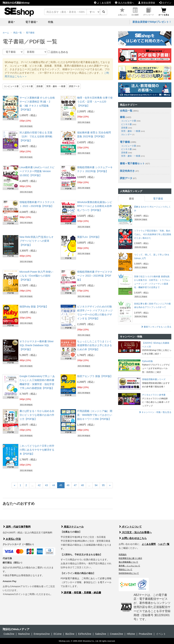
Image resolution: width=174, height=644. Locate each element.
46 (68, 485)
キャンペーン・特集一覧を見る (155, 412)
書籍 (122, 117)
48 (82, 485)
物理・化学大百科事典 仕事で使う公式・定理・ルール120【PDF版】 (95, 102)
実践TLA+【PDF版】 (89, 237)
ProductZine (145, 634)
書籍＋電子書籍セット (132, 163)
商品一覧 (18, 33)
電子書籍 (30, 33)
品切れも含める (58, 52)
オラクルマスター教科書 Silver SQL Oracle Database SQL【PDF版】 (37, 345)
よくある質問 (102, 3)
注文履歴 (135, 12)
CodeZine (9, 634)
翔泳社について (125, 569)
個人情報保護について (128, 562)
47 (75, 485)
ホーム (6, 33)
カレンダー (128, 134)
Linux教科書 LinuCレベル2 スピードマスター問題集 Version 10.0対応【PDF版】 (37, 171)
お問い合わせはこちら (133, 538)
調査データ (74, 86)
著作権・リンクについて (129, 566)
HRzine (131, 634)
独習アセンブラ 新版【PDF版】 (95, 376)
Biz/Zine (70, 634)
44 (54, 485)
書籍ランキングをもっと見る (156, 327)
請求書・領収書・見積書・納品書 (81, 592)
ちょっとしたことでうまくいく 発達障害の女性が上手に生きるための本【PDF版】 (95, 345)
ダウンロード (148, 12)
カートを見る (164, 12)
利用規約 (123, 554)
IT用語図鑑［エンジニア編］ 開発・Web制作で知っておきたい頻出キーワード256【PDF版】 (95, 415)
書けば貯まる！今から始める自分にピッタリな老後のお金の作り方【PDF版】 (37, 415)
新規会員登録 (147, 3)
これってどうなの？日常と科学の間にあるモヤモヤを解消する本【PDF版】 (37, 450)
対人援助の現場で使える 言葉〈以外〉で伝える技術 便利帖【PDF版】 (36, 136)
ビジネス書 (27, 86)
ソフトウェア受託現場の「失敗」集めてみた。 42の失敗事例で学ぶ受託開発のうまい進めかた (153, 234)
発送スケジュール (72, 527)
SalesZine (101, 634)
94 (96, 485)
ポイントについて (130, 527)
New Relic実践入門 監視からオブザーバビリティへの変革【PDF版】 (37, 241)
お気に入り (122, 12)
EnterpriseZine (42, 634)
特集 (51, 22)
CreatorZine (117, 634)
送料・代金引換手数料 (17, 527)
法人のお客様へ (125, 3)
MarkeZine (24, 634)
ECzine (58, 634)
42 (39, 485)
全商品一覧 (126, 111)
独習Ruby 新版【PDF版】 (34, 307)
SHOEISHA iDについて (129, 573)
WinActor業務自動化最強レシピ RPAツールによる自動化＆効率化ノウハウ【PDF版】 (95, 206)
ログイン (165, 3)
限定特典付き (127, 171)
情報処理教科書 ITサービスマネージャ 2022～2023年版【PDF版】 (95, 276)
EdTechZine (85, 634)
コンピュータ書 (11, 86)
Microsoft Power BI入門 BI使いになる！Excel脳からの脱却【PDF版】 (36, 276)
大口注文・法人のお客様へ (135, 532)
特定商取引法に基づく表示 (130, 558)
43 (46, 485)
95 (103, 485)
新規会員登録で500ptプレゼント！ (152, 22)
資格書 (40, 86)
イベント (161, 634)
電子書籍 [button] (31, 22)
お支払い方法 (12, 539)
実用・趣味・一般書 (56, 86)
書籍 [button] (11, 22)
